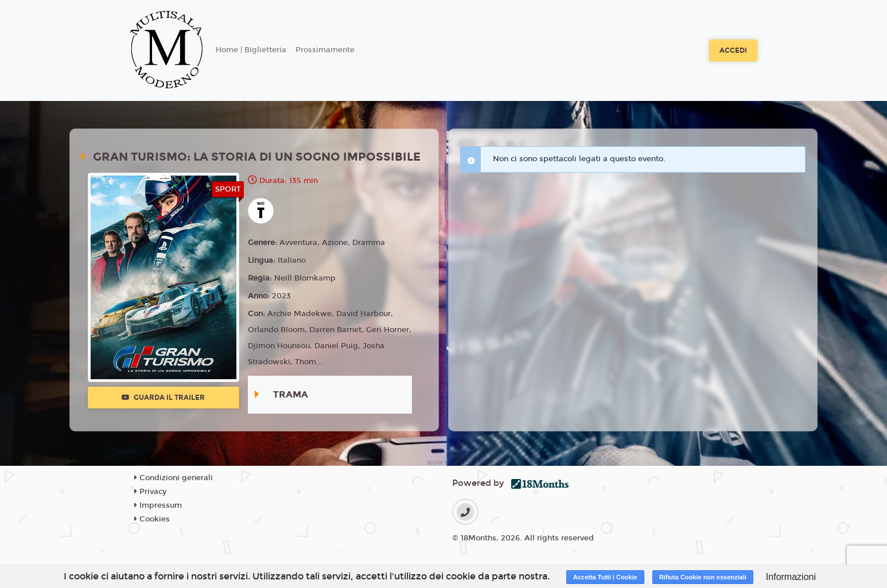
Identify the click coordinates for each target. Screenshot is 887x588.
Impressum (158, 505)
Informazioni (791, 577)
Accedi (733, 50)
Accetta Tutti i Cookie (605, 577)
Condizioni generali (174, 478)
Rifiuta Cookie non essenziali (703, 577)
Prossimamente (325, 50)
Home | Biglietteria (251, 50)
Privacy (150, 492)
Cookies (152, 519)
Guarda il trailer (163, 398)
